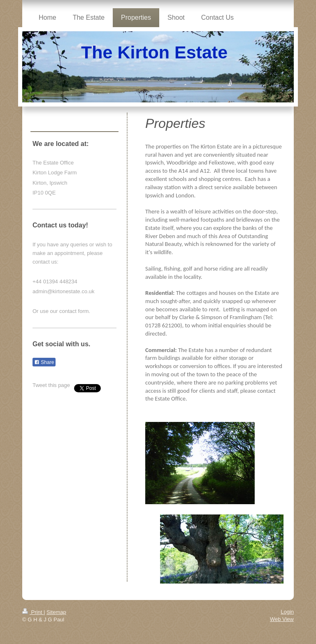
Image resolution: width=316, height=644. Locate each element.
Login (287, 612)
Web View (282, 619)
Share (44, 362)
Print (33, 612)
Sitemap (56, 612)
